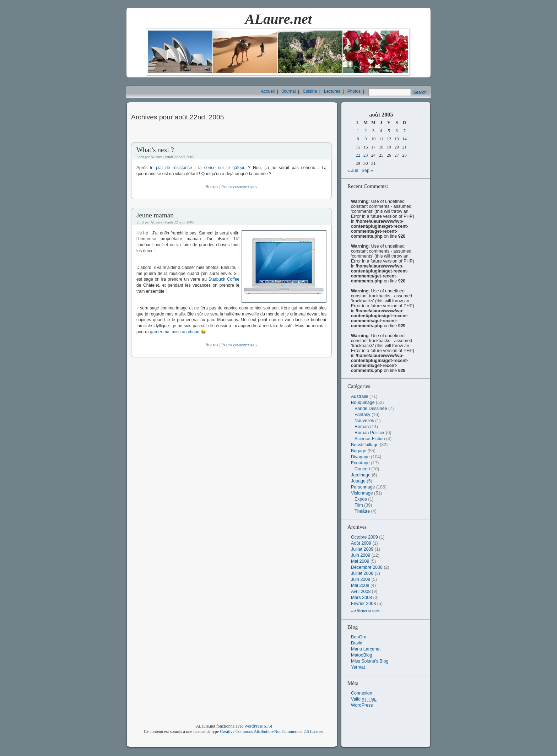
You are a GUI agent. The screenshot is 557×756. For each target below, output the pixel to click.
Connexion (362, 693)
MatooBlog (362, 655)
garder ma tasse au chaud (175, 332)
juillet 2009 (362, 549)
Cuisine (310, 91)
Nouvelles (364, 421)
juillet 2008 (362, 573)
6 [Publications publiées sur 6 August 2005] (397, 131)
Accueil (268, 91)
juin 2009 (361, 555)
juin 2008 (361, 579)
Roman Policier (370, 433)
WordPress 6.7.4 (258, 726)
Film (359, 505)
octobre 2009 (364, 537)
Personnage (363, 487)
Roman (362, 427)
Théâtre (362, 511)
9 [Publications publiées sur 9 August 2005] (366, 139)
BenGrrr (359, 637)
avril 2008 (361, 592)
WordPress (362, 705)
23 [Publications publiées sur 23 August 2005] (366, 155)
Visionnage (362, 493)
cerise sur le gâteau (225, 168)
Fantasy (362, 415)
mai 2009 (360, 561)
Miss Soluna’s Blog (370, 661)
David (357, 643)
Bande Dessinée (371, 409)
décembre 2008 (367, 567)
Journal (289, 91)
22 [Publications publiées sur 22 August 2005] (358, 155)
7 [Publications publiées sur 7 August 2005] (404, 131)
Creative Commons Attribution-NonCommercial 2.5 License (272, 731)
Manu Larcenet (366, 649)
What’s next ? (155, 150)
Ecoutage (360, 463)
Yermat (358, 667)
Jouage (358, 481)
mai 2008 (360, 585)
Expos (361, 499)
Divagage (360, 457)
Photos (354, 91)
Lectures (332, 91)
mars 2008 (361, 598)
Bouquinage (363, 403)
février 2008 (363, 604)
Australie (360, 396)
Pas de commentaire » (239, 187)
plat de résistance (174, 168)
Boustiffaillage (365, 445)
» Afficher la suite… (367, 611)
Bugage (212, 187)
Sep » (367, 171)
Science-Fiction (370, 439)
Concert (362, 469)
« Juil (353, 171)
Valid (364, 699)
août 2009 (361, 543)
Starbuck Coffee (224, 279)
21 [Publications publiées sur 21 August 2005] (404, 147)
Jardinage (361, 475)
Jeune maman (155, 215)
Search (420, 92)
